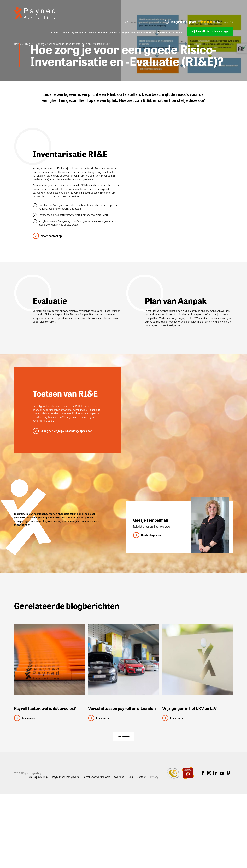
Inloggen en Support (183, 22)
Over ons (162, 32)
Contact (178, 32)
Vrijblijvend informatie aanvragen (210, 31)
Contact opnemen (152, 535)
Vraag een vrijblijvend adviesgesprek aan (66, 431)
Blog (28, 44)
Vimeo (228, 773)
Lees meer (123, 736)
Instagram (209, 773)
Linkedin (215, 773)
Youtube (222, 773)
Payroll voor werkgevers (103, 32)
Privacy (154, 777)
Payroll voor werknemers (137, 32)
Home (54, 32)
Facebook (203, 773)
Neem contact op (51, 236)
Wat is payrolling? (73, 32)
